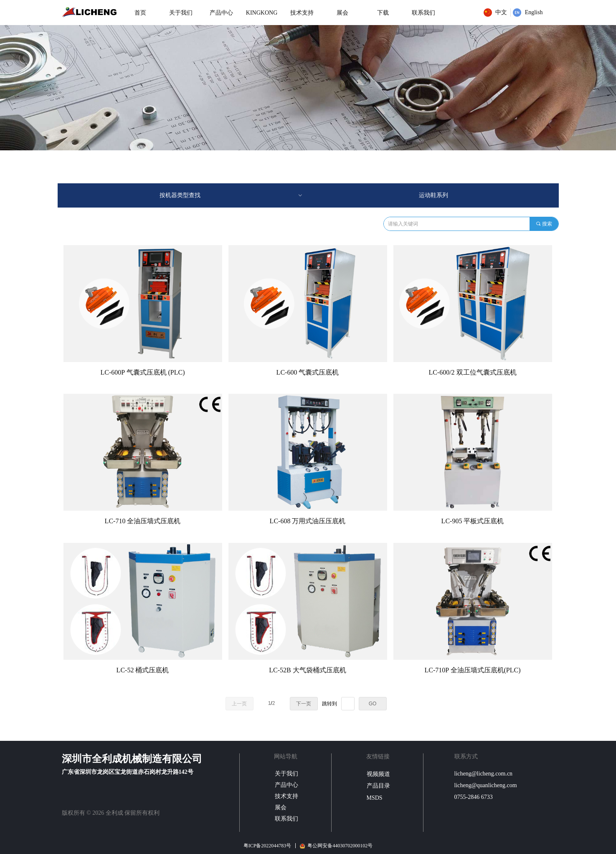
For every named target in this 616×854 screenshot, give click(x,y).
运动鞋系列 (433, 195)
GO (373, 704)
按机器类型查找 (231, 195)
